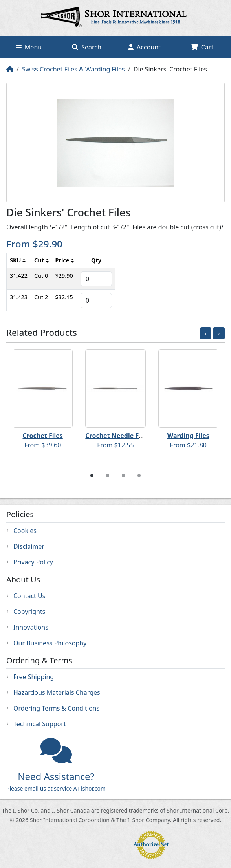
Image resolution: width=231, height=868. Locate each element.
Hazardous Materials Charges (57, 692)
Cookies (25, 531)
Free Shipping (34, 677)
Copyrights (29, 612)
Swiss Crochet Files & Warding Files (73, 69)
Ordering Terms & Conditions (56, 708)
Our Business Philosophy (50, 643)
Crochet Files (42, 436)
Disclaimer (29, 546)
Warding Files (188, 436)
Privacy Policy (33, 562)
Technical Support (40, 724)
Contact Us (29, 596)
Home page (115, 18)
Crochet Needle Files (117, 436)
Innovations (31, 627)
